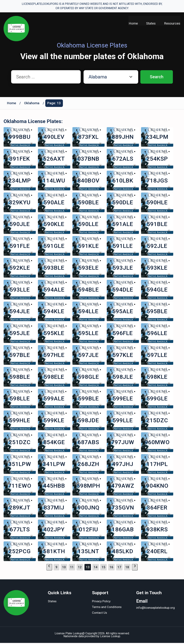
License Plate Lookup (68, 634)
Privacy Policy (101, 603)
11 (72, 568)
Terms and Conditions (107, 608)
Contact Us (100, 614)
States (151, 23)
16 (111, 568)
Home (133, 23)
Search (157, 77)
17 (119, 568)
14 (96, 568)
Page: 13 (54, 103)
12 (80, 568)
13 (88, 568)
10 (64, 568)
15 (103, 568)
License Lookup (110, 637)
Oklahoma (32, 103)
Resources (172, 23)
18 (127, 568)
